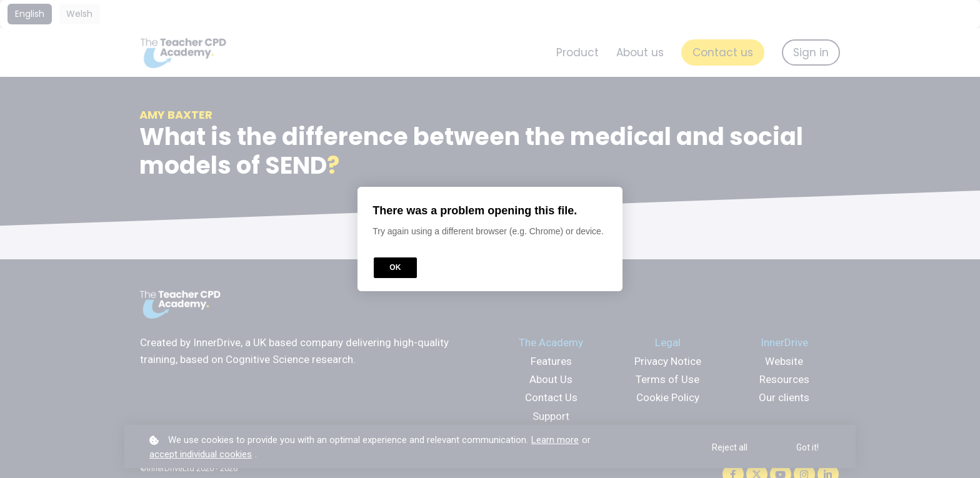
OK (395, 267)
